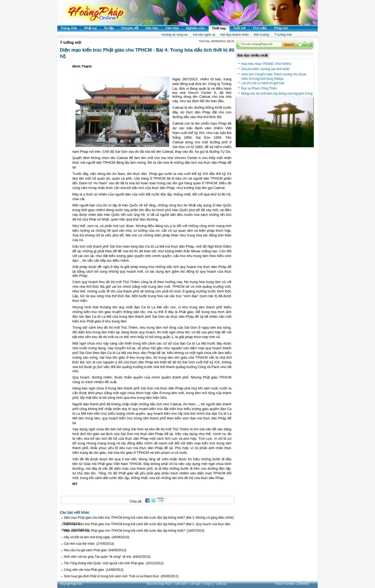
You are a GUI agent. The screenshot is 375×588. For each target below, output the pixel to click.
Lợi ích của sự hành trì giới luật (263, 83)
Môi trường (261, 35)
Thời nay (219, 28)
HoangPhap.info (71, 584)
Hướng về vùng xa (175, 35)
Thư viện (260, 28)
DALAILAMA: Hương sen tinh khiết (265, 69)
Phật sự (90, 28)
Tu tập (109, 28)
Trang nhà (69, 28)
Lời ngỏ (195, 584)
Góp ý (208, 584)
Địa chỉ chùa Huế (159, 584)
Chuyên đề (130, 28)
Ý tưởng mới (283, 35)
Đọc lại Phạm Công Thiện (259, 88)
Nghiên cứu (195, 28)
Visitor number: (292, 584)
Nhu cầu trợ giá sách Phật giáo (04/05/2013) (95, 550)
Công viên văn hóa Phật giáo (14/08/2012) (94, 570)
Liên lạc (222, 584)
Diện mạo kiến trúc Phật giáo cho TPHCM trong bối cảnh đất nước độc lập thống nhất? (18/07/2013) (134, 531)
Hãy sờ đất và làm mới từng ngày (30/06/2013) (97, 537)
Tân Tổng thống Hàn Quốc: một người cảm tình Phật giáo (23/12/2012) (114, 563)
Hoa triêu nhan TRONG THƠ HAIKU (266, 64)
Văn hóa (172, 28)
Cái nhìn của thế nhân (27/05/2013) (89, 544)
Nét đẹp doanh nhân (235, 35)
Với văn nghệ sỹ (204, 35)
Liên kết (180, 584)
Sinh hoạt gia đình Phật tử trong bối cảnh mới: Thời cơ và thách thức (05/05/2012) (121, 576)
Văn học (152, 28)
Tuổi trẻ (239, 28)
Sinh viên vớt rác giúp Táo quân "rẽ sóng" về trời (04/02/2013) (107, 557)
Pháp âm (281, 28)
